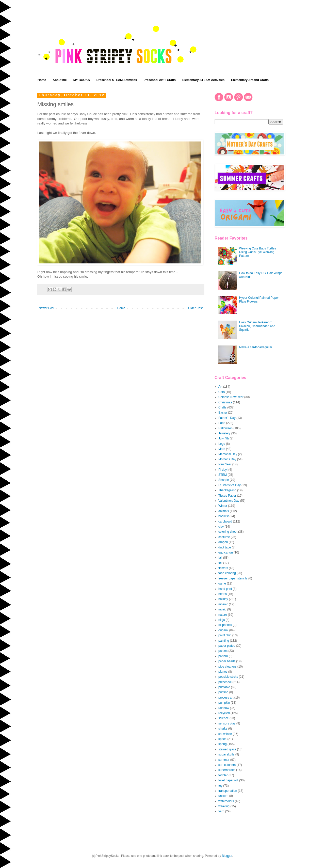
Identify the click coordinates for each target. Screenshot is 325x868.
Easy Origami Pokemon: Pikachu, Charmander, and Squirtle (257, 326)
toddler (223, 775)
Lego (222, 444)
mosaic (223, 604)
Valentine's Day (229, 501)
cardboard (225, 522)
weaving (224, 806)
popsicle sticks (228, 677)
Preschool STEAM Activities (117, 80)
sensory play (227, 723)
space (222, 739)
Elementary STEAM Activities (203, 80)
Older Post (195, 308)
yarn (221, 811)
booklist (224, 516)
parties (223, 651)
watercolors (226, 801)
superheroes (227, 770)
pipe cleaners (227, 667)
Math (222, 449)
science (224, 718)
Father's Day (227, 418)
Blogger (227, 856)
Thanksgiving (227, 490)
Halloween (225, 428)
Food (222, 423)
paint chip (225, 635)
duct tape (225, 547)
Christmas (225, 402)
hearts (223, 594)
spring (223, 744)
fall (220, 558)
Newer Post (46, 308)
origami (223, 630)
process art (226, 698)
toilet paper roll (228, 780)
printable (224, 687)
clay (221, 527)
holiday (223, 599)
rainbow (224, 708)
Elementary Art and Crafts (250, 80)
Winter (223, 506)
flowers (223, 568)
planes (223, 672)
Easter (223, 413)
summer (224, 760)
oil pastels (225, 625)
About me (60, 80)
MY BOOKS (82, 80)
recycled (224, 713)
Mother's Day (227, 459)
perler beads (227, 661)
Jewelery (224, 433)
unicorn (223, 796)
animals (224, 511)
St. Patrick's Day (230, 485)
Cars (222, 392)
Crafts (222, 407)
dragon (223, 542)
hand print (225, 589)
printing (223, 692)
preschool (225, 682)
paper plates (227, 646)
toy (220, 786)
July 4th (224, 438)
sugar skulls (226, 754)
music (222, 609)
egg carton (226, 553)
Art (220, 387)
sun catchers (227, 765)
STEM (223, 475)
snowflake (225, 734)
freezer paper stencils (233, 578)
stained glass (227, 749)
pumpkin (224, 703)
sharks (223, 729)
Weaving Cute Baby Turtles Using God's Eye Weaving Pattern (258, 252)
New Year (225, 464)
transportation (228, 791)
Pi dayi (223, 470)
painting (224, 641)
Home (42, 80)
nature (223, 615)
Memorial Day (228, 454)
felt (220, 563)
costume (224, 537)
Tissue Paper (227, 496)
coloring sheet (228, 532)
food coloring (227, 573)
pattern (223, 656)
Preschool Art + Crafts (160, 80)
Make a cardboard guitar (256, 347)
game (222, 583)
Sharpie (224, 480)
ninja (222, 620)
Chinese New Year (231, 397)
